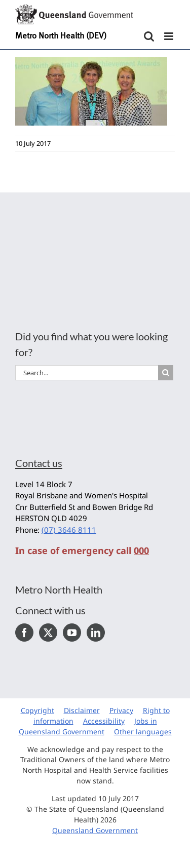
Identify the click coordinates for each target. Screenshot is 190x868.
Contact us (39, 463)
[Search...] (87, 373)
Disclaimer (82, 710)
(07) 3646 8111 (69, 530)
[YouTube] (72, 633)
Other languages (143, 732)
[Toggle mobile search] (149, 36)
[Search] (166, 373)
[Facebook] (24, 633)
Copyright (37, 710)
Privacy (121, 710)
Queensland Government (95, 830)
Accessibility (104, 721)
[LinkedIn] (96, 633)
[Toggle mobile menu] (169, 36)
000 (141, 550)
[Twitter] (48, 633)
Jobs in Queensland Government (88, 726)
